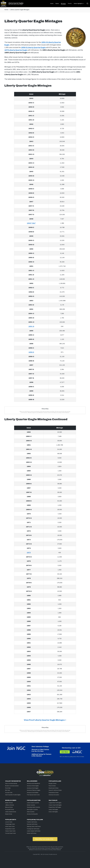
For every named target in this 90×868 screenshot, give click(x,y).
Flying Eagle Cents (10, 824)
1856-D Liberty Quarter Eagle (33, 48)
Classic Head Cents (10, 831)
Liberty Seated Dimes (11, 812)
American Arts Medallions (33, 783)
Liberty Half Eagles (53, 810)
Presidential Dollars (54, 793)
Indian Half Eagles (53, 812)
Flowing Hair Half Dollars (33, 829)
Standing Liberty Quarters (33, 807)
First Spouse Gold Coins (33, 795)
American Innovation (54, 795)
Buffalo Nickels (9, 803)
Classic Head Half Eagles (55, 805)
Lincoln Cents (9, 822)
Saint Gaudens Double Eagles (13, 795)
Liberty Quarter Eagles (16, 3)
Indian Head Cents (10, 826)
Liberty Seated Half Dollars (34, 831)
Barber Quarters (31, 805)
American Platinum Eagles (34, 790)
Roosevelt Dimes (10, 810)
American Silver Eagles (33, 786)
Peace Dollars (52, 786)
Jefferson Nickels (10, 805)
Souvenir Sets (9, 793)
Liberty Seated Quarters (33, 803)
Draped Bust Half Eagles (55, 807)
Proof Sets (8, 788)
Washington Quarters (32, 810)
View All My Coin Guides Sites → (45, 839)
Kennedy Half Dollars (32, 824)
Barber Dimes (9, 814)
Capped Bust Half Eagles (55, 803)
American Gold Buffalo (33, 793)
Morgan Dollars (53, 783)
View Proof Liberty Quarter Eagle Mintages (44, 720)
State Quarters (31, 812)
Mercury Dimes (9, 807)
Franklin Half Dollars (32, 822)
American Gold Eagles (33, 788)
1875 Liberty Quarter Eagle (16, 50)
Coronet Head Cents (11, 833)
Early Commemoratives (11, 783)
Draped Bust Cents (10, 829)
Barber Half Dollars (32, 833)
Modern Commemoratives (12, 786)
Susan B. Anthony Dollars (55, 790)
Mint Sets (8, 790)
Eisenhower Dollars (54, 788)
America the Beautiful (32, 814)
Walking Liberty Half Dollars (34, 826)
